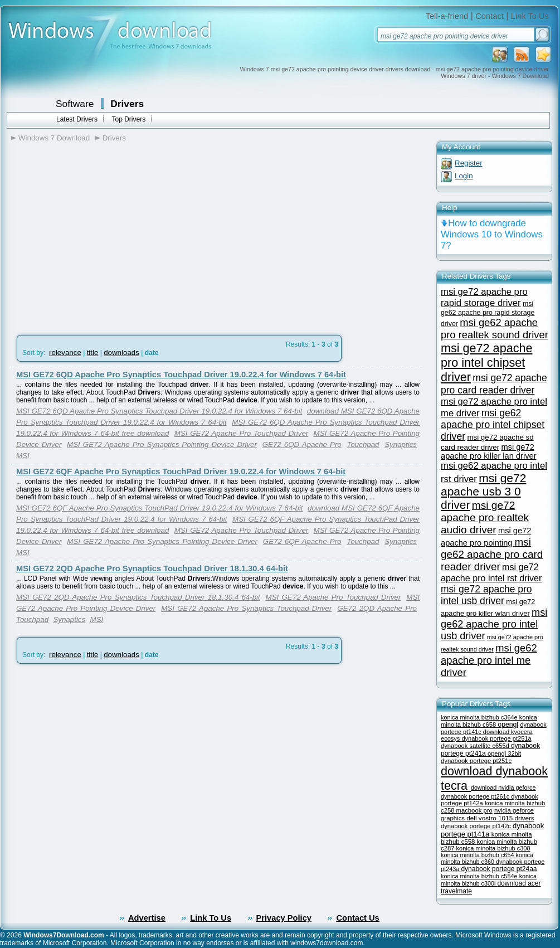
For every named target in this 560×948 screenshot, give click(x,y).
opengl (508, 725)
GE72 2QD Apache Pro (377, 608)
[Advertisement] (105, 235)
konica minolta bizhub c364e (480, 717)
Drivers (127, 104)
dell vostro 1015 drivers (500, 818)
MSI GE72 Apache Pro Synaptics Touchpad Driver (246, 608)
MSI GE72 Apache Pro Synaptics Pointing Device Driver (162, 444)
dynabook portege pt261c (476, 796)
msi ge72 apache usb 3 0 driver (483, 491)
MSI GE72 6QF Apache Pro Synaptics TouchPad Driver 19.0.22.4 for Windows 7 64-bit (181, 471)
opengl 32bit (504, 753)
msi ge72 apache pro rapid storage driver (484, 297)
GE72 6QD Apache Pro (302, 444)
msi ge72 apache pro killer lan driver (489, 451)
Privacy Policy (284, 918)
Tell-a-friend (447, 16)
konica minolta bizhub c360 (487, 858)
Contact (490, 16)
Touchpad (363, 444)
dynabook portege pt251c (476, 761)
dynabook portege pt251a (496, 738)
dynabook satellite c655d (476, 746)
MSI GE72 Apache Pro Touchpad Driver (242, 433)
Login (464, 176)
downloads (121, 353)
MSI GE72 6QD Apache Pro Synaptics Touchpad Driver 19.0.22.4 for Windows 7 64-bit (181, 375)
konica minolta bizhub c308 (493, 848)
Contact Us (357, 918)
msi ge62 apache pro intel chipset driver (493, 425)
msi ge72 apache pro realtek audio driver (485, 517)
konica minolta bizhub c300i (489, 880)
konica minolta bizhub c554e (480, 876)
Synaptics (401, 444)
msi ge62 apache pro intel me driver (489, 660)
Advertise (147, 918)
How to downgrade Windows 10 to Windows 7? (492, 234)
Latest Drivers (77, 119)
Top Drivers (128, 119)
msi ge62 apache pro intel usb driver (494, 624)
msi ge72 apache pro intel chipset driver (486, 363)
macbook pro (474, 810)
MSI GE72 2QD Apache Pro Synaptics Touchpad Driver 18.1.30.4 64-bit (152, 568)
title (93, 353)
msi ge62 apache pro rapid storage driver (488, 314)
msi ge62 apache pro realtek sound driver (495, 329)
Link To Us (530, 16)
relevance (65, 353)
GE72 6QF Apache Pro (302, 541)
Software (75, 104)
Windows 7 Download (54, 138)
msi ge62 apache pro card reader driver (492, 554)
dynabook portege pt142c (477, 826)
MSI (23, 456)
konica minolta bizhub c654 (478, 855)
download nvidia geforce (503, 787)
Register (469, 163)
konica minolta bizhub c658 (489, 721)
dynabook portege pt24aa (499, 869)
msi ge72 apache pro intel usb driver (486, 595)
